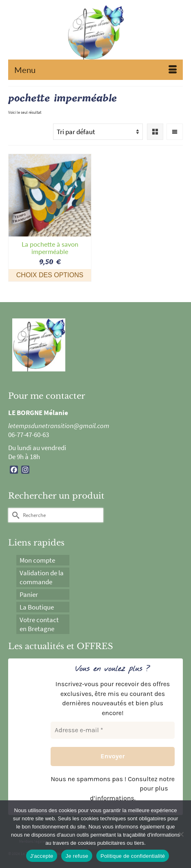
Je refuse (77, 856)
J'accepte (42, 856)
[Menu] (95, 70)
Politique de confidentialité (133, 856)
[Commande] (98, 132)
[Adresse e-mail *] (113, 730)
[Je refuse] (181, 834)
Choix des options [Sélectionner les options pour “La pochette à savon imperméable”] (50, 275)
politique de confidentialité (98, 788)
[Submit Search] (14, 515)
